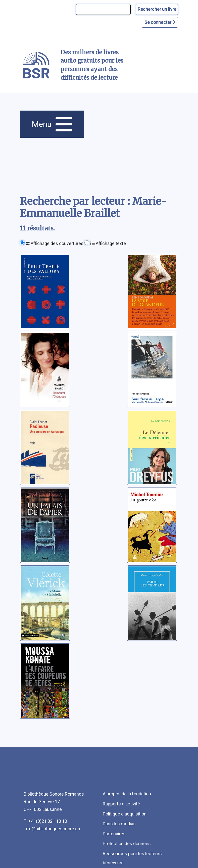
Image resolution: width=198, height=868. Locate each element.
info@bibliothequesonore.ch (52, 829)
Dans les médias (119, 824)
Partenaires (114, 834)
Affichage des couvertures (55, 243)
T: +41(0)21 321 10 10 (45, 821)
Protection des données (127, 843)
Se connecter (160, 22)
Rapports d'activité (121, 804)
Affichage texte (108, 243)
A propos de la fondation (127, 794)
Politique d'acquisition (125, 814)
